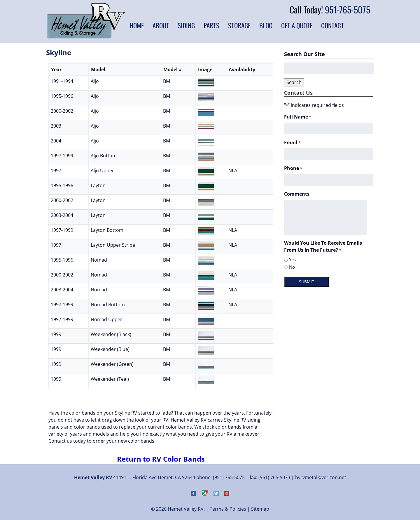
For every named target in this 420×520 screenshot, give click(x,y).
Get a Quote (297, 25)
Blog (266, 25)
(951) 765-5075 (229, 477)
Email (292, 143)
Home (137, 25)
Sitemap (260, 509)
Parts (211, 25)
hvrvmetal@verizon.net (321, 477)
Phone (293, 168)
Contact (332, 25)
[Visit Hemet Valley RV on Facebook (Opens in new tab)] (193, 494)
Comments (297, 194)
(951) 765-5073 (274, 477)
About (161, 25)
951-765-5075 (348, 9)
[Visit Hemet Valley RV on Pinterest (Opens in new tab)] (227, 494)
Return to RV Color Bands (161, 459)
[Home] (86, 37)
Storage (239, 25)
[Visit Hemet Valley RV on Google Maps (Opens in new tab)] (205, 494)
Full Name (297, 117)
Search (294, 82)
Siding (186, 25)
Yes (292, 260)
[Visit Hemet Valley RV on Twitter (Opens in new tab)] (216, 494)
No (292, 267)
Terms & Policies (228, 509)
